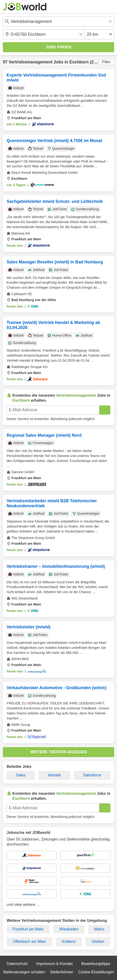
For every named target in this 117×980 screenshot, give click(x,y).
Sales (21, 775)
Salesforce (92, 775)
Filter (106, 62)
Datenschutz (17, 964)
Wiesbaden (69, 929)
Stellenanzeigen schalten (24, 972)
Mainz (99, 929)
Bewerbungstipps (96, 964)
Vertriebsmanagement (30, 62)
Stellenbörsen (62, 972)
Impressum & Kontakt (55, 964)
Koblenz (69, 942)
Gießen (98, 942)
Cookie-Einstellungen (96, 972)
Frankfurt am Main (28, 929)
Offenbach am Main (29, 942)
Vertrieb (54, 775)
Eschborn (79, 62)
